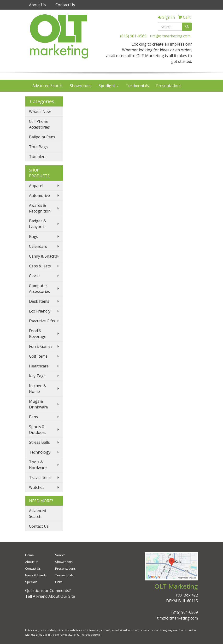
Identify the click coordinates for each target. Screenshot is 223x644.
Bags (34, 236)
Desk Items (39, 301)
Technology (40, 452)
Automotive (39, 195)
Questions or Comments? (48, 591)
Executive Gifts (42, 321)
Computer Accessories (39, 289)
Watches (37, 487)
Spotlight (109, 86)
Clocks (35, 276)
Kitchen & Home (38, 389)
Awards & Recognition (40, 208)
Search (60, 555)
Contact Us (65, 5)
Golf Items (38, 356)
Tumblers (38, 157)
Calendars (38, 246)
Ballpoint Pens (42, 137)
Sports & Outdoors (38, 430)
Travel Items (40, 478)
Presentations (169, 86)
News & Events (36, 575)
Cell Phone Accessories (39, 124)
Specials (31, 582)
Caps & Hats (40, 266)
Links (59, 582)
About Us (37, 5)
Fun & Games (41, 346)
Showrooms (81, 86)
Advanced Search (47, 86)
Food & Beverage (38, 334)
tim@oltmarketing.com (170, 36)
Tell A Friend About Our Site (50, 596)
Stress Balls (39, 442)
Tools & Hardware (38, 465)
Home (29, 555)
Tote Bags (38, 147)
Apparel (36, 186)
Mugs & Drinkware (38, 404)
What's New (40, 112)
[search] (187, 27)
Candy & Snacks (43, 256)
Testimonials (137, 86)
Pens (33, 417)
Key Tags (37, 376)
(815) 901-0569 (133, 36)
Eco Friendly (40, 311)
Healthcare (39, 366)
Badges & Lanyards (38, 224)
